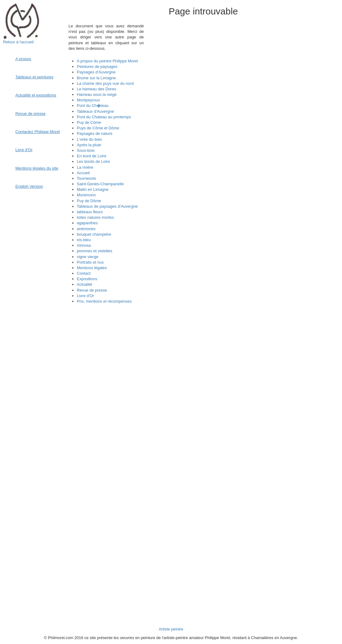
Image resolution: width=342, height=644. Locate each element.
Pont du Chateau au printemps (104, 117)
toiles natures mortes (95, 217)
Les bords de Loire (93, 161)
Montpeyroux (88, 100)
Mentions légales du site (37, 168)
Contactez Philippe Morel (38, 132)
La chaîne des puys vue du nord (105, 83)
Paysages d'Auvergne (96, 72)
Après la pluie (89, 145)
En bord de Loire (92, 156)
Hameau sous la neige (97, 94)
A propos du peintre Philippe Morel (107, 61)
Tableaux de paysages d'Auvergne (107, 206)
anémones (86, 229)
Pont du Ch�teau (93, 106)
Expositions (87, 279)
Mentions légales (92, 268)
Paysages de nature (95, 134)
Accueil (83, 173)
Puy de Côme (89, 122)
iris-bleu (84, 240)
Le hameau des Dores (96, 89)
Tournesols (86, 178)
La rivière (85, 167)
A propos (23, 59)
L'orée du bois (89, 139)
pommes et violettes (95, 251)
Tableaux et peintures (34, 77)
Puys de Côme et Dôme (98, 128)
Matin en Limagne (93, 189)
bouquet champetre (94, 234)
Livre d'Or (24, 150)
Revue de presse (30, 114)
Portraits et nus (90, 262)
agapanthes (87, 223)
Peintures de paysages (97, 67)
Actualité (85, 284)
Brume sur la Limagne (96, 78)
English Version (29, 186)
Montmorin (86, 195)
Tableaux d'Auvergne (95, 111)
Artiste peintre (171, 629)
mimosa (84, 245)
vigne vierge (88, 257)
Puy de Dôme (89, 201)
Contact (84, 273)
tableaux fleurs (90, 212)
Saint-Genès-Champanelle (100, 184)
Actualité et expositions (36, 95)
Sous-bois (86, 150)
